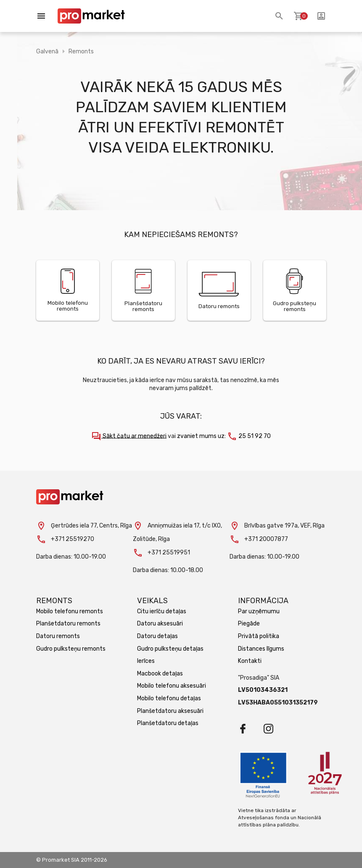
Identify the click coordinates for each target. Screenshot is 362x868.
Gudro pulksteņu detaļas (170, 649)
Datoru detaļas (157, 636)
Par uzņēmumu (259, 611)
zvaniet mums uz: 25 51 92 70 (224, 436)
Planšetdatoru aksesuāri (170, 711)
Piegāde (249, 624)
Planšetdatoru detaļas (168, 723)
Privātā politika (259, 636)
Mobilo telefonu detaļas (169, 698)
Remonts (81, 51)
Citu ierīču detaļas (162, 611)
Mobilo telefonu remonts (70, 611)
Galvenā (47, 51)
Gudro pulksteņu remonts (71, 649)
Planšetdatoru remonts (68, 624)
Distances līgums (261, 649)
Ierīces (146, 661)
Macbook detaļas (160, 674)
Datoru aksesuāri (160, 624)
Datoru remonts (58, 636)
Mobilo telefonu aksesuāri (172, 686)
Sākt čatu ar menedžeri (129, 436)
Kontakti (250, 661)
